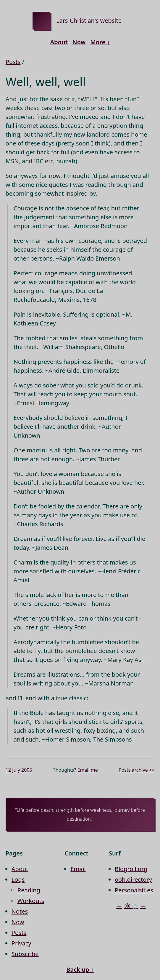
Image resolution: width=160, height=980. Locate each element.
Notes (20, 911)
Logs (18, 880)
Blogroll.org (131, 869)
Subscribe (25, 954)
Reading (29, 890)
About (59, 42)
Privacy (21, 943)
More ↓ (100, 42)
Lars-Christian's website (89, 21)
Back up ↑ (80, 970)
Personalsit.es (134, 890)
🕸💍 (131, 906)
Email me (87, 770)
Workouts (31, 901)
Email (78, 869)
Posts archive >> (136, 770)
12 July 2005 (19, 770)
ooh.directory (133, 880)
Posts (13, 62)
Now (79, 42)
